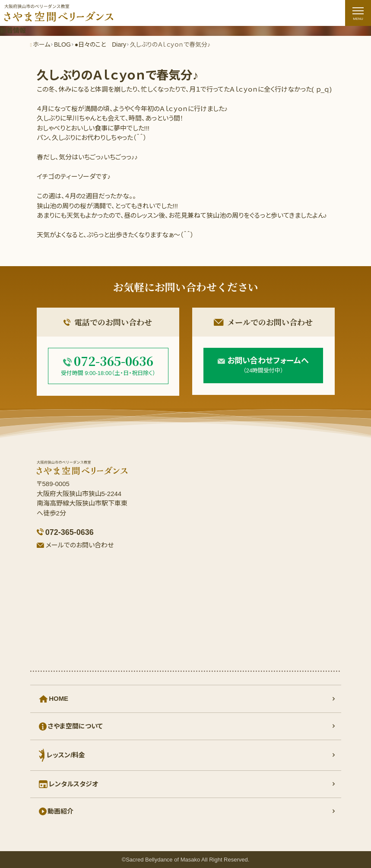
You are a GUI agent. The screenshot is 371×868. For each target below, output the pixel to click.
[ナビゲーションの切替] (358, 13)
